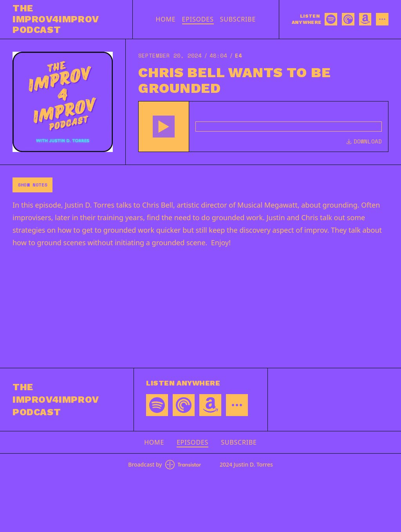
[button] (164, 127)
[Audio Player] (263, 127)
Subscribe (238, 19)
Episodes (198, 19)
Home (166, 19)
